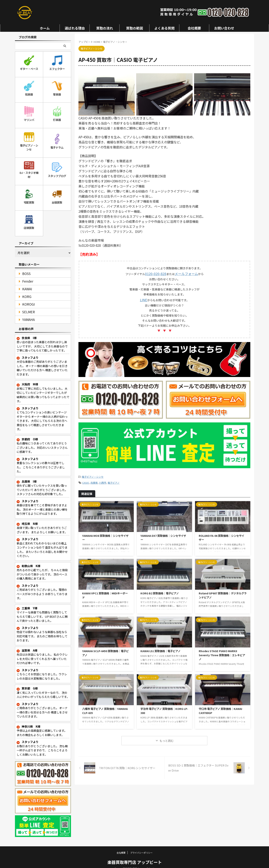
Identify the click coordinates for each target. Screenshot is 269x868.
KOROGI (27, 298)
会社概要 (194, 28)
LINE (143, 298)
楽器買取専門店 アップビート (135, 856)
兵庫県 (94, 480)
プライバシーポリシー (141, 847)
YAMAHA (27, 314)
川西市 (103, 480)
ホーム (45, 28)
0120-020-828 (157, 273)
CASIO (86, 480)
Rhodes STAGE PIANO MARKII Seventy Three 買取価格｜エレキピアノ (222, 651)
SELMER (27, 306)
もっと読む (167, 737)
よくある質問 (164, 28)
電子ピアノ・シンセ (93, 474)
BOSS (25, 268)
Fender (26, 275)
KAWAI (26, 283)
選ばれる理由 (75, 28)
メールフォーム (184, 273)
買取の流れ (105, 28)
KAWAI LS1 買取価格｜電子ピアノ (160, 647)
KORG (25, 291)
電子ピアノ (114, 480)
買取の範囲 (134, 28)
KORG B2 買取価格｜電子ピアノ (160, 589)
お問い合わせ (224, 28)
